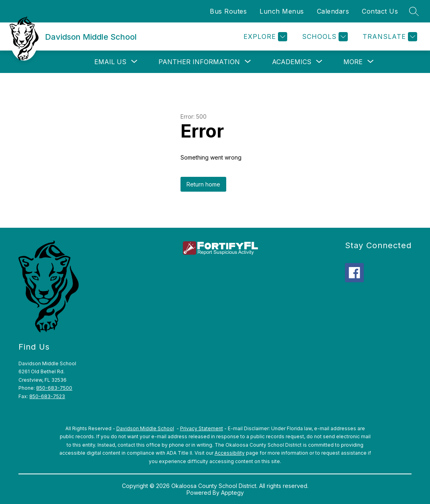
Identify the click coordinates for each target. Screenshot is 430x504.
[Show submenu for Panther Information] (199, 62)
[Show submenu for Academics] (292, 62)
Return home (203, 184)
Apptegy (232, 493)
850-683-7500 (54, 388)
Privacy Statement (202, 428)
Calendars (333, 11)
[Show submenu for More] (353, 62)
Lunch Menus (282, 11)
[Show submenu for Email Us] (110, 62)
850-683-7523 (47, 396)
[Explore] (264, 37)
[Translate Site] (389, 37)
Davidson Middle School (145, 428)
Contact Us (380, 11)
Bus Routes (228, 11)
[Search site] (414, 11)
